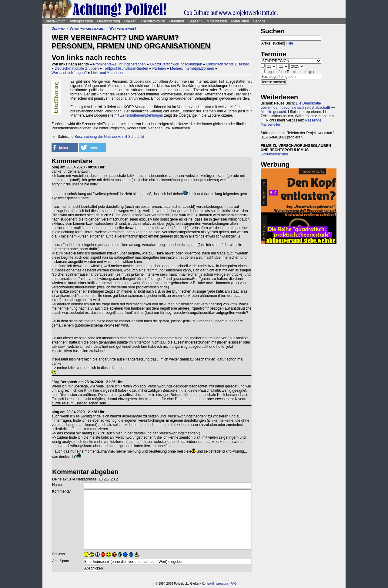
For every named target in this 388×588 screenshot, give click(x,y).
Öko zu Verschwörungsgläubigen (176, 64)
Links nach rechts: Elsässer (228, 64)
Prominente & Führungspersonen (119, 64)
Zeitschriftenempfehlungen (142, 115)
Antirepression (81, 21)
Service (259, 21)
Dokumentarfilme (274, 154)
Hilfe (289, 43)
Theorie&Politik (153, 21)
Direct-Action (55, 21)
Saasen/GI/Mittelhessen (207, 21)
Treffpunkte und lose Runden (125, 68)
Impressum (221, 584)
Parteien (159, 68)
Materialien (240, 21)
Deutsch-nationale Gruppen (77, 68)
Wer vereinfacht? (123, 28)
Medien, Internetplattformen (192, 68)
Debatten (177, 21)
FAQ (233, 584)
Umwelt (130, 21)
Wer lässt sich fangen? (69, 73)
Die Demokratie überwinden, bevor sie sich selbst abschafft (295, 105)
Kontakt (207, 584)
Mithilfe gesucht (273, 112)
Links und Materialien (108, 73)
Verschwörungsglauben (87, 28)
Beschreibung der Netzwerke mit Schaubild (109, 137)
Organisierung (108, 21)
